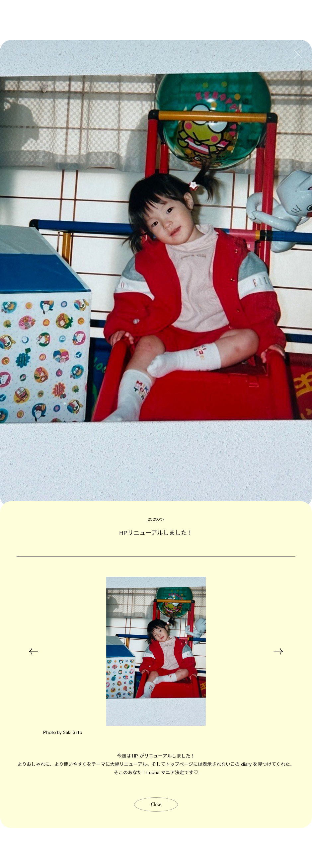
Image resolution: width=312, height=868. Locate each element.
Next (280, 651)
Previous (32, 651)
